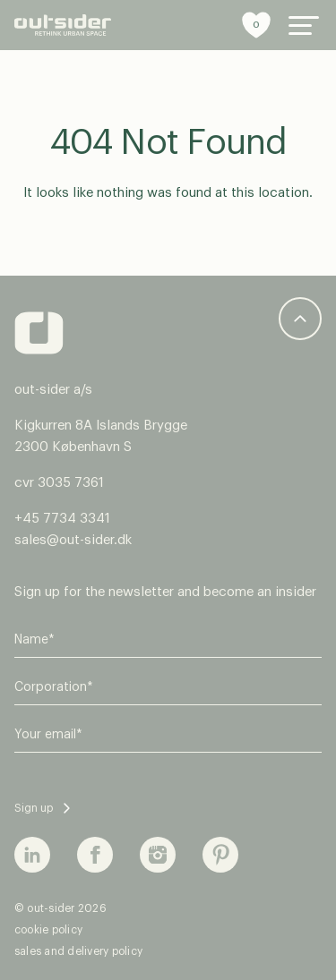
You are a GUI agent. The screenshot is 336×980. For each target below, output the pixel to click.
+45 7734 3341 (62, 519)
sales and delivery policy (78, 951)
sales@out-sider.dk (73, 540)
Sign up (34, 808)
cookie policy (48, 930)
